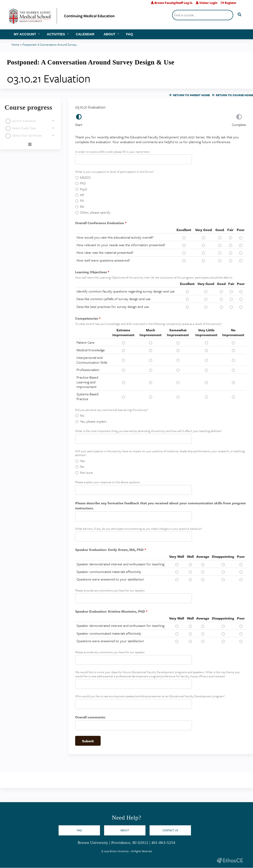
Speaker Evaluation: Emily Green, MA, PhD (109, 550)
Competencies (87, 318)
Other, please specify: (95, 212)
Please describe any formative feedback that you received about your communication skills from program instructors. (161, 505)
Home (15, 45)
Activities (56, 34)
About (109, 34)
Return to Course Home (234, 95)
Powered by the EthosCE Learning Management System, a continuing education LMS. (230, 860)
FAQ (130, 34)
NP (82, 195)
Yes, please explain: (94, 421)
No (82, 415)
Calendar (85, 34)
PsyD (84, 189)
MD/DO (85, 177)
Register (231, 3)
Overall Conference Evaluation (100, 223)
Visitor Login (208, 3)
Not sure (86, 472)
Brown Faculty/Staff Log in (173, 3)
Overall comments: (90, 717)
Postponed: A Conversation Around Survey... (50, 45)
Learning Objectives (91, 272)
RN (82, 207)
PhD (83, 183)
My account (25, 34)
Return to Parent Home (191, 95)
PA (82, 201)
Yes (82, 461)
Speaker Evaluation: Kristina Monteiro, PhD (110, 611)
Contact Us (170, 830)
